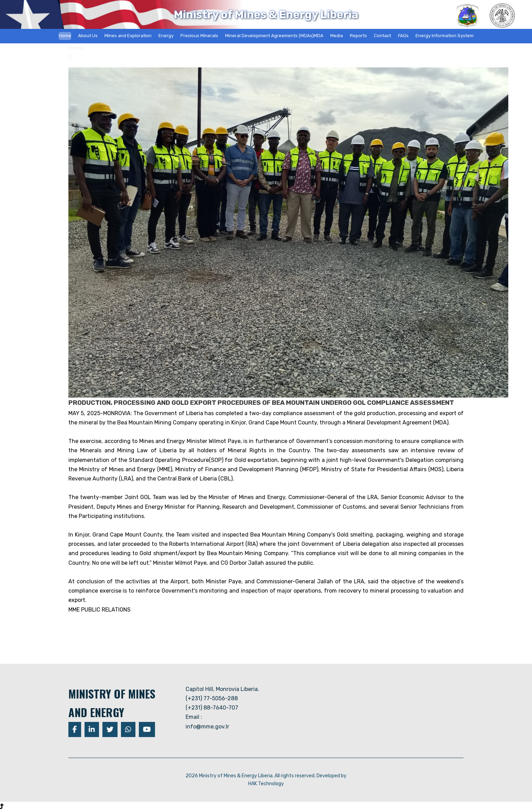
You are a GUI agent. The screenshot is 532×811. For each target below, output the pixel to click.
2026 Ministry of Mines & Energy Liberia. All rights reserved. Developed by (266, 776)
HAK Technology (266, 784)
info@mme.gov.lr (207, 727)
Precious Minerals (199, 36)
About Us (88, 36)
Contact (383, 36)
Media (337, 36)
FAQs (403, 36)
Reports (358, 36)
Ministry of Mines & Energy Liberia (266, 14)
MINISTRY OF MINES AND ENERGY (112, 703)
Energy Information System (445, 36)
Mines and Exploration (128, 36)
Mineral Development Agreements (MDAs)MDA (274, 36)
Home (65, 36)
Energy (166, 36)
